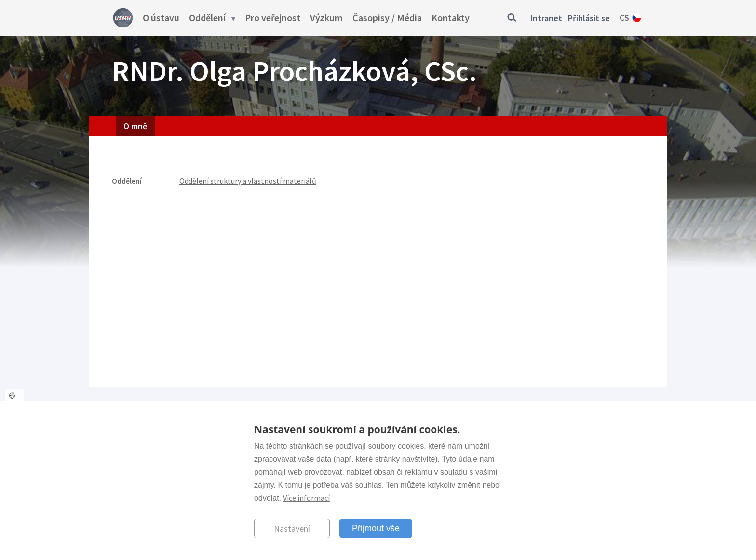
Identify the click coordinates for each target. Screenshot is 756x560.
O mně (135, 126)
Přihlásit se (589, 18)
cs (624, 18)
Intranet (546, 18)
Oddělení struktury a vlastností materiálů (248, 181)
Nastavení (292, 528)
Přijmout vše (376, 528)
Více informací (306, 498)
